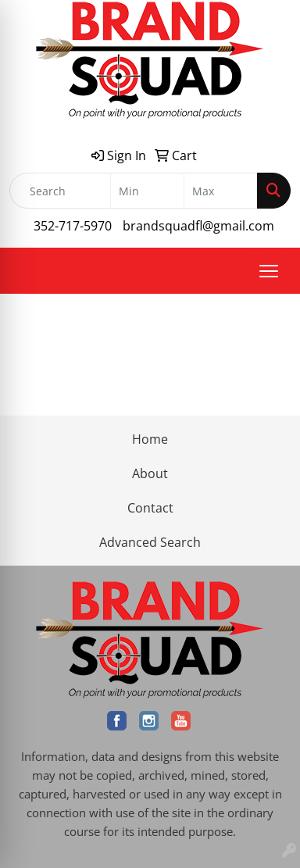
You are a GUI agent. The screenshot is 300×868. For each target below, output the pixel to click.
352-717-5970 (73, 226)
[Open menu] (269, 271)
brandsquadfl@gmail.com (198, 226)
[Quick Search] (60, 191)
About (150, 473)
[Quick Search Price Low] (147, 191)
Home (150, 439)
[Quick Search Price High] (221, 191)
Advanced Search (150, 542)
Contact (150, 508)
